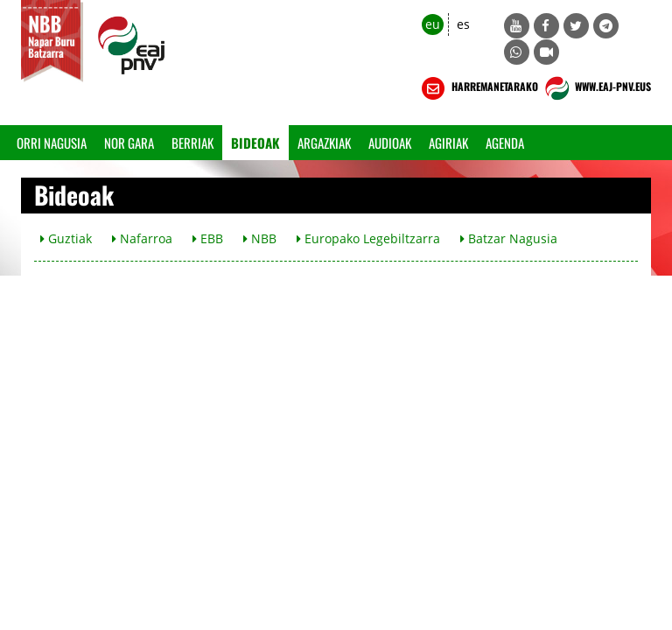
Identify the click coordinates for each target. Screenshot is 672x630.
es (463, 24)
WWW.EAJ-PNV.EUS (596, 88)
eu (433, 24)
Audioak (390, 143)
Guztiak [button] (66, 238)
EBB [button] (208, 238)
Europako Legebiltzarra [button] (368, 238)
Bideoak (255, 143)
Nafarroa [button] (142, 238)
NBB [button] (260, 238)
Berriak (192, 143)
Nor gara (129, 143)
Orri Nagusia (52, 143)
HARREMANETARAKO (478, 88)
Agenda (505, 143)
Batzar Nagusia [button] (509, 238)
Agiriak (448, 143)
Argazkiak (324, 143)
